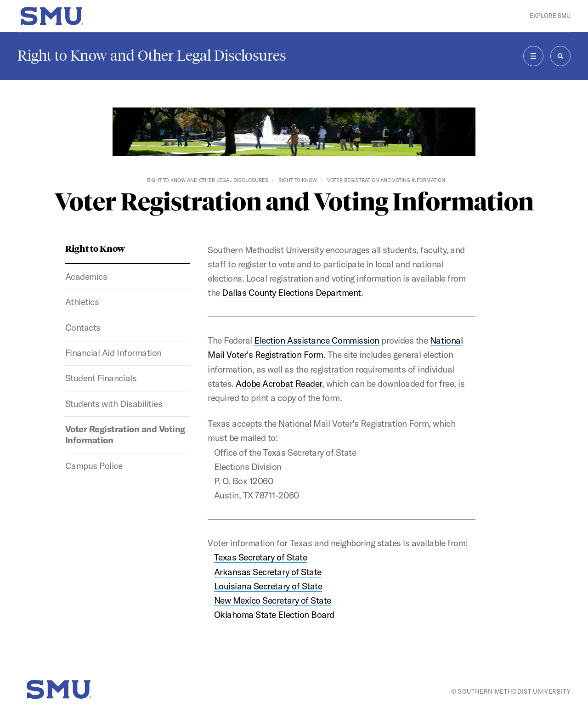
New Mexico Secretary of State (273, 600)
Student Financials (101, 378)
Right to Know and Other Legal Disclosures (152, 56)
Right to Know (298, 180)
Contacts (83, 328)
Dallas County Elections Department (291, 293)
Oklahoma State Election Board (274, 615)
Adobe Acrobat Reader (279, 384)
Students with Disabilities (114, 404)
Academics (86, 277)
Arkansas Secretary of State (268, 572)
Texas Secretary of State (260, 557)
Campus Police (94, 466)
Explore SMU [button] (550, 16)
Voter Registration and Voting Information (125, 435)
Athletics (82, 302)
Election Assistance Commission (317, 340)
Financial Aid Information (113, 353)
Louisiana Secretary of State (268, 586)
